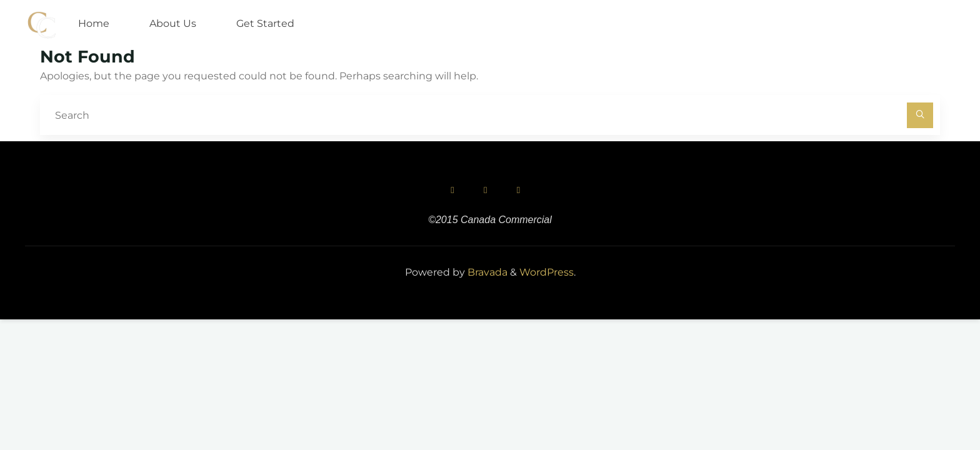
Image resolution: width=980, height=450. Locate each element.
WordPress (547, 272)
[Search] (920, 116)
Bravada (486, 272)
